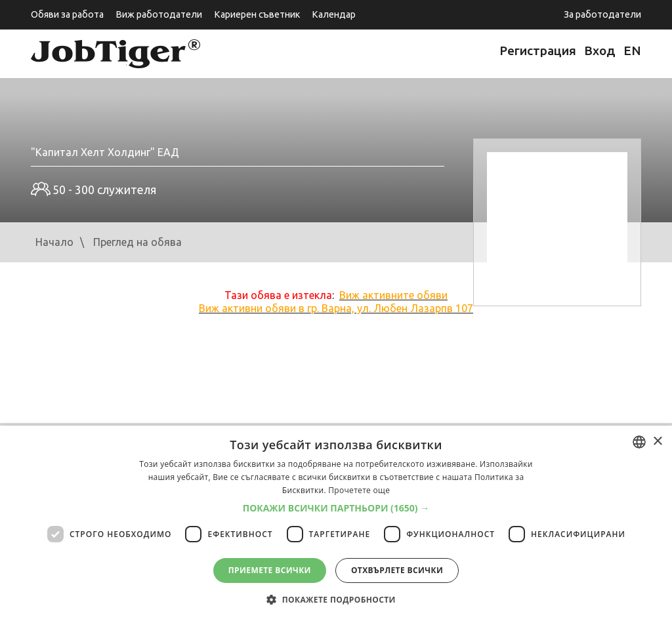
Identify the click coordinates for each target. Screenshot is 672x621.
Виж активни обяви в (336, 308)
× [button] (657, 442)
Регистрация (538, 50)
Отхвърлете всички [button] (397, 570)
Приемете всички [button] (270, 570)
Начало (54, 242)
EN (632, 50)
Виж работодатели (159, 14)
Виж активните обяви (393, 295)
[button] (336, 508)
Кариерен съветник (257, 14)
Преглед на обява (137, 242)
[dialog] (336, 523)
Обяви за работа (67, 14)
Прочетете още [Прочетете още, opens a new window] (359, 490)
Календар (334, 14)
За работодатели (602, 14)
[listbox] (639, 442)
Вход (600, 50)
